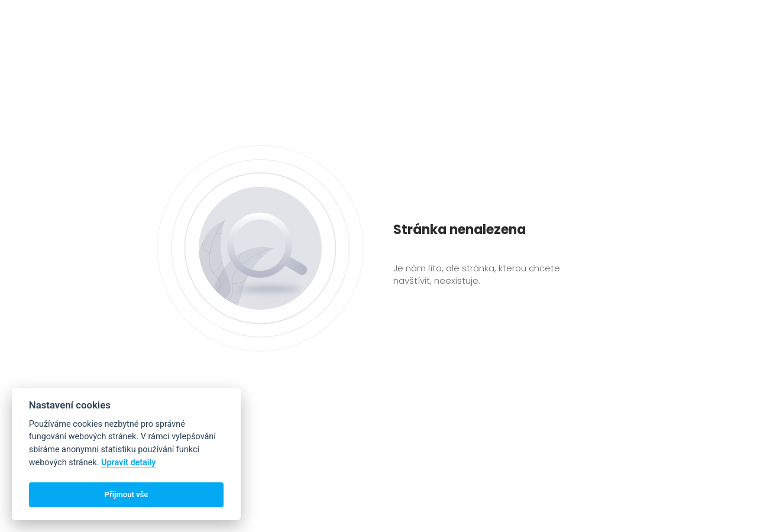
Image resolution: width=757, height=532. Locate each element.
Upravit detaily (129, 463)
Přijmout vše (127, 494)
